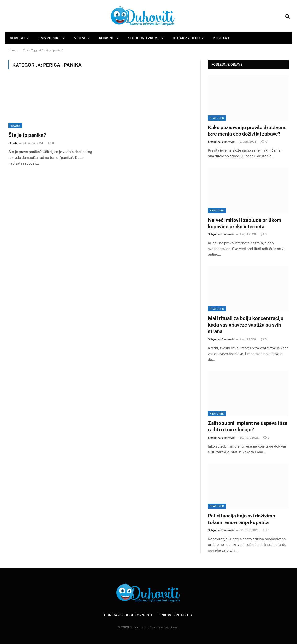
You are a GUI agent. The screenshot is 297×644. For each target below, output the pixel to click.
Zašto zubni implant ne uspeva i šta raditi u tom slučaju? (248, 426)
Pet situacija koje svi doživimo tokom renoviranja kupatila (242, 519)
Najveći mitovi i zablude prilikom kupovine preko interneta (245, 223)
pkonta (13, 143)
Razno (15, 126)
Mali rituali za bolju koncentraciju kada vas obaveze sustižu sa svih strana (246, 325)
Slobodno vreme (144, 38)
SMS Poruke (49, 38)
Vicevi (80, 38)
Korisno (107, 38)
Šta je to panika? (27, 135)
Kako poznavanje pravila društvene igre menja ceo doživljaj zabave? (247, 131)
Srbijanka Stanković (221, 142)
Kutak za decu (186, 38)
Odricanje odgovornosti (128, 615)
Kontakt (221, 38)
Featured (217, 118)
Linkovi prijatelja (176, 615)
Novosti (17, 38)
